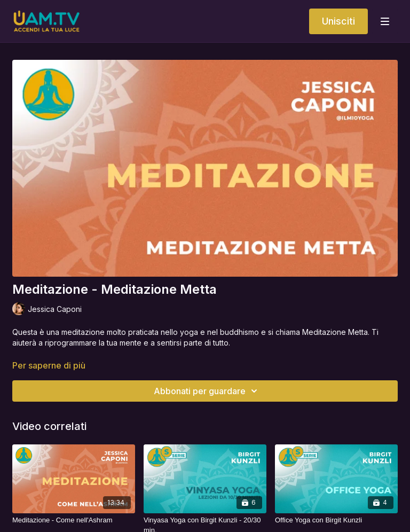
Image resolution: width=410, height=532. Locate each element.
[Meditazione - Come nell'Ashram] (74, 520)
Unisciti (338, 21)
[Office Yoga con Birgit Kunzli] (336, 520)
